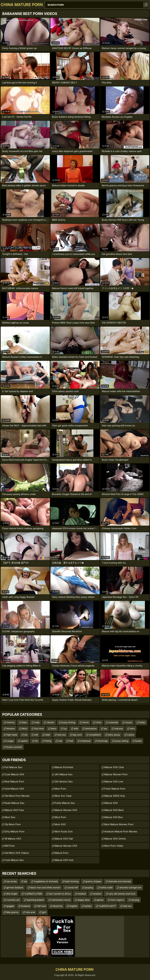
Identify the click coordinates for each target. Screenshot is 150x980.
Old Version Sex (64, 782)
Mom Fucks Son (64, 831)
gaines (100, 900)
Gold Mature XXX (14, 789)
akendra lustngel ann (130, 887)
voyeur (129, 722)
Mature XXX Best (114, 810)
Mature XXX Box (114, 817)
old (26, 735)
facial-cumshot (14, 747)
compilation (95, 735)
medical (82, 894)
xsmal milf (73, 887)
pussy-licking (68, 722)
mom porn (60, 817)
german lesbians (15, 887)
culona (131, 735)
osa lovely (12, 881)
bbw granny (12, 912)
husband (26, 906)
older (48, 735)
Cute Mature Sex (14, 860)
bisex (24, 722)
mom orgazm (117, 900)
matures (119, 728)
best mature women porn (119, 824)
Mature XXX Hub (64, 860)
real (60, 741)
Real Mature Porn (14, 782)
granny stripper (93, 881)
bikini (25, 728)
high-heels (12, 735)
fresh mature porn (115, 789)
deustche (58, 906)
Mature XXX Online (115, 839)
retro (132, 728)
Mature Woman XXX (66, 810)
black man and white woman (45, 887)
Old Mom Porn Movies (17, 796)
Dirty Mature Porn (15, 831)
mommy (11, 722)
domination (91, 728)
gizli (44, 912)
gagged (10, 906)
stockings (103, 741)
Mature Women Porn (116, 774)
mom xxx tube (63, 796)
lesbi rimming (72, 881)
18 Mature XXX (13, 839)
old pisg (135, 900)
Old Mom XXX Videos (17, 853)
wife (76, 728)
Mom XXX (60, 824)
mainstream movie (61, 900)
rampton (97, 894)
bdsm (54, 728)
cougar (10, 741)
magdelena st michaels (46, 881)
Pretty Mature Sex (65, 803)
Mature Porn (61, 853)
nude (37, 722)
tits (36, 741)
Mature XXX (111, 803)
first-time (39, 728)
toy (65, 728)
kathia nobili (106, 887)
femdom (11, 728)
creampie (113, 722)
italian (142, 722)
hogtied (73, 906)
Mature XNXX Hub (115, 796)
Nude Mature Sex (14, 803)
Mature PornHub (64, 767)
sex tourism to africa (60, 894)
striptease (85, 741)
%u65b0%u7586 (33, 894)
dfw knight (12, 894)
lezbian (88, 906)
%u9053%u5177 (107, 906)
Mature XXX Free (14, 810)
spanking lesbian (35, 900)
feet (71, 741)
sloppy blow (84, 900)
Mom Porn (60, 789)
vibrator (50, 722)
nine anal (30, 912)
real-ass (61, 735)
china (99, 722)
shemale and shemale (120, 881)
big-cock (77, 735)
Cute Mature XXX (14, 774)
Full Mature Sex (13, 767)
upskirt (24, 741)
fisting (48, 741)
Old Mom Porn (13, 824)
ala (25, 881)
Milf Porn (10, 846)
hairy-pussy (114, 735)
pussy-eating (121, 741)
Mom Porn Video (114, 846)
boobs (138, 741)
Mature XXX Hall (64, 839)
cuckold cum (13, 900)
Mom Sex (10, 817)
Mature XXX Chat (114, 767)
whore (85, 722)
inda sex (127, 906)
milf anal (41, 906)
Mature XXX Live (114, 782)
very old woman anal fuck (122, 894)
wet (36, 735)
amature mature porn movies (121, 831)
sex (105, 728)
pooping (89, 887)
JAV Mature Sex (63, 774)
